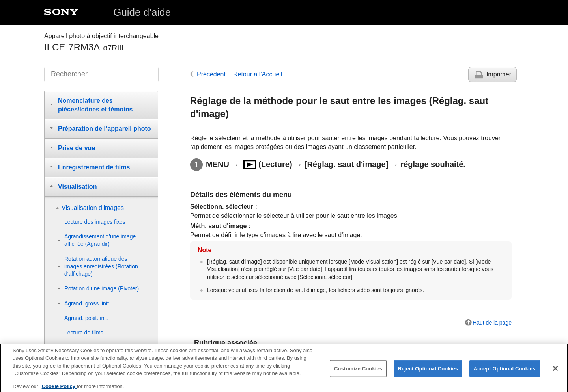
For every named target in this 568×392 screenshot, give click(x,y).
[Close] (555, 372)
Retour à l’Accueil (258, 74)
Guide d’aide (142, 12)
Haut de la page (492, 323)
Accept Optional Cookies (505, 372)
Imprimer (499, 74)
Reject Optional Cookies (428, 372)
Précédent (211, 74)
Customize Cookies (358, 372)
